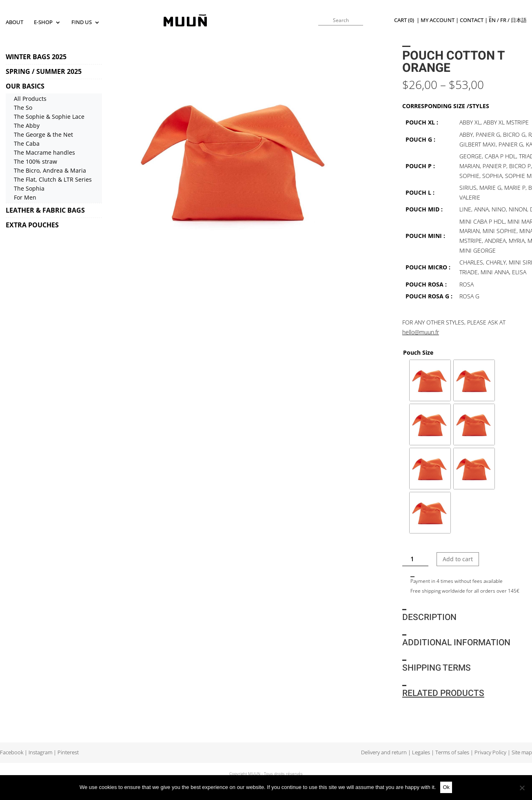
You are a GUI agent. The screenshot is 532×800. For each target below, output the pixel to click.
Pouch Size (418, 352)
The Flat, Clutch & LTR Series (53, 179)
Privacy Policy (490, 752)
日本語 (519, 20)
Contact (472, 20)
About (14, 23)
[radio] (430, 380)
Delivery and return (384, 752)
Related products (443, 693)
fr (503, 20)
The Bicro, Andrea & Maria (50, 170)
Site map (522, 752)
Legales (421, 752)
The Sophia (29, 188)
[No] (522, 788)
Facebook (12, 752)
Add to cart (458, 559)
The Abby (27, 126)
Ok (446, 787)
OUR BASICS (25, 86)
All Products (30, 99)
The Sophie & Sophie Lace (49, 117)
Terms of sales (452, 752)
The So (23, 108)
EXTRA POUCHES (32, 225)
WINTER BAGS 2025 (36, 57)
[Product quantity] (416, 559)
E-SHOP (43, 23)
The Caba (27, 143)
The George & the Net (43, 134)
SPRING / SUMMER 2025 (44, 71)
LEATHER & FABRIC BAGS (45, 210)
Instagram (40, 752)
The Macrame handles (44, 152)
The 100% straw (35, 161)
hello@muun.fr (421, 332)
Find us (82, 23)
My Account (438, 20)
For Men (25, 197)
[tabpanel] (236, 159)
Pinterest (68, 752)
